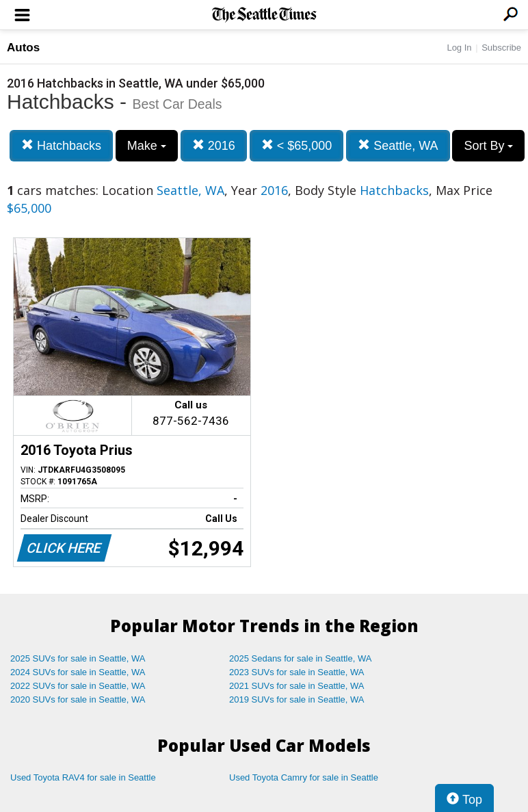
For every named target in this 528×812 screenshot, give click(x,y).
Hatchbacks (61, 145)
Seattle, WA (398, 145)
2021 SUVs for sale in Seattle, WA (297, 686)
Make (147, 146)
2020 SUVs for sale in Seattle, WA (78, 699)
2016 (214, 145)
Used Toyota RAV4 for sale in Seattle (83, 777)
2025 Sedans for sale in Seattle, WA (300, 658)
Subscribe (501, 48)
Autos (23, 48)
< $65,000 (297, 145)
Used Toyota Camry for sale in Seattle (304, 777)
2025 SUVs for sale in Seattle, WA (78, 658)
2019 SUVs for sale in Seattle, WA (297, 699)
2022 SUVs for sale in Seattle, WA (78, 686)
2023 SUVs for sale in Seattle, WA (297, 672)
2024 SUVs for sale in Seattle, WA (78, 672)
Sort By (488, 146)
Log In (459, 48)
